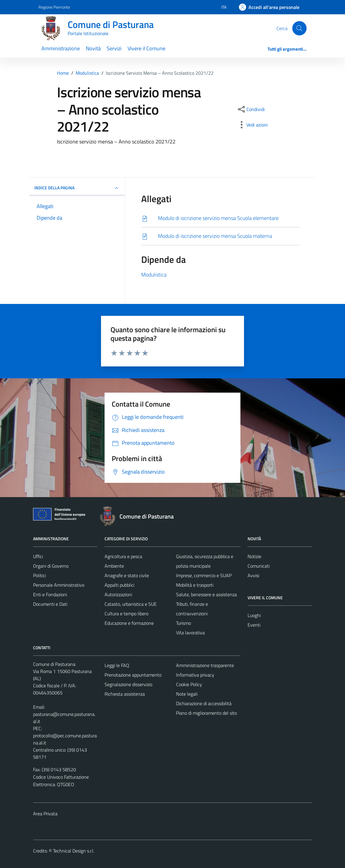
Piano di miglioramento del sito (206, 713)
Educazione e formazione (129, 623)
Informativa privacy (195, 675)
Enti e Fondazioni (50, 594)
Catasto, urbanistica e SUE (131, 604)
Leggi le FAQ (117, 665)
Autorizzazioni (118, 594)
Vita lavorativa (190, 633)
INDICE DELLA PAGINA (77, 188)
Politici (39, 575)
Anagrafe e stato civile (127, 575)
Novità (93, 48)
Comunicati (259, 566)
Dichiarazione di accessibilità (204, 703)
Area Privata (45, 814)
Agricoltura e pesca (123, 556)
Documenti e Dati (50, 604)
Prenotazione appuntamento (133, 675)
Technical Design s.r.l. (74, 851)
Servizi (114, 48)
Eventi (254, 625)
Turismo (184, 623)
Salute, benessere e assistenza (206, 594)
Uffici (38, 556)
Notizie (254, 556)
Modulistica (154, 275)
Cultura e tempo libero (126, 613)
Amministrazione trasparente (205, 665)
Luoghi (254, 615)
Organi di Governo (51, 566)
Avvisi (253, 575)
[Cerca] (299, 28)
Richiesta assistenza (125, 694)
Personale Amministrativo (59, 585)
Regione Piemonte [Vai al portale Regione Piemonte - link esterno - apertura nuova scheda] (54, 7)
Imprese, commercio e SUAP (204, 575)
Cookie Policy (189, 684)
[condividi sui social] (251, 109)
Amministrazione (61, 48)
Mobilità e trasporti (195, 585)
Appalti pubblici (119, 585)
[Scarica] (220, 218)
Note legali (187, 694)
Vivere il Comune (146, 48)
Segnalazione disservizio (128, 684)
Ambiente (114, 566)
